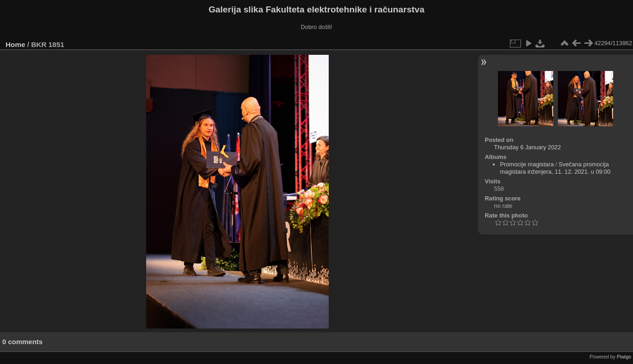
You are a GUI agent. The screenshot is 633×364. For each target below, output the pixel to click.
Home (15, 44)
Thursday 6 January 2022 (528, 147)
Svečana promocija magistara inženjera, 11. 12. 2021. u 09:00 (555, 168)
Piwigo (624, 357)
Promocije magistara (527, 164)
